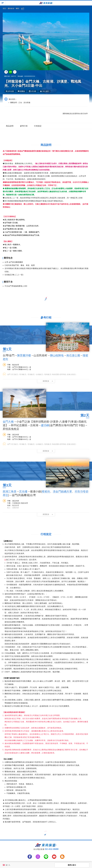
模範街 (46, 491)
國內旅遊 (11, 8)
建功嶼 (45, 425)
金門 (23, 8)
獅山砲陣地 (57, 355)
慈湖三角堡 (10, 491)
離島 (18, 8)
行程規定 (38, 126)
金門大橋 (8, 422)
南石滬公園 (73, 355)
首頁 (4, 8)
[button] (46, 381)
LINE (10, 72)
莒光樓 (23, 491)
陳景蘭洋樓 (24, 355)
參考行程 (24, 126)
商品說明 (10, 126)
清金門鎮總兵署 (62, 491)
